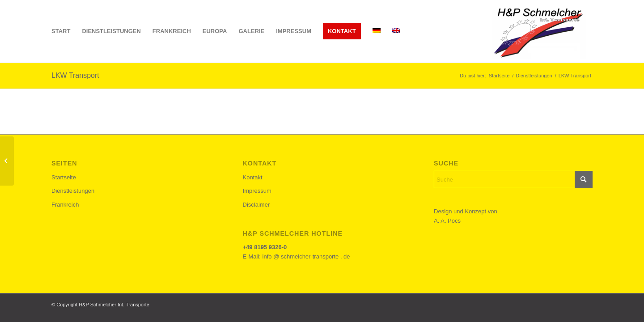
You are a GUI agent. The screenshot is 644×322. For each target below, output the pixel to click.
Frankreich (65, 205)
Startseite (64, 177)
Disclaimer (256, 205)
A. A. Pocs (447, 221)
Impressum (257, 191)
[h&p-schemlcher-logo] (537, 31)
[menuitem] (61, 31)
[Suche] (513, 180)
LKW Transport (75, 75)
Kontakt (253, 177)
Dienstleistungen (73, 191)
